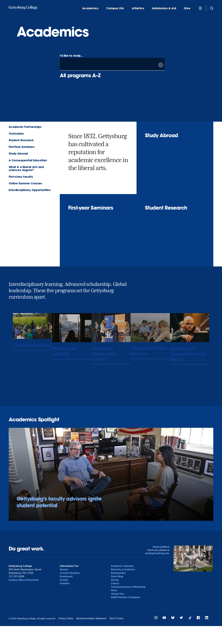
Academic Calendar (123, 584)
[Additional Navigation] (200, 8)
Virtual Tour (118, 612)
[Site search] (212, 8)
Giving (115, 598)
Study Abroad (18, 153)
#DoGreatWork (161, 565)
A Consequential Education (28, 160)
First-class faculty (21, 177)
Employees (66, 594)
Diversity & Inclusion (124, 587)
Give (187, 8)
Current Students (70, 591)
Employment (119, 591)
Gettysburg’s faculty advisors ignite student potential (59, 520)
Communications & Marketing (129, 605)
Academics (90, 8)
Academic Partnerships (25, 127)
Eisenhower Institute (69, 376)
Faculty (64, 598)
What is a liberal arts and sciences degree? (26, 168)
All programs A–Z (80, 75)
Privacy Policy (66, 636)
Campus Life (115, 8)
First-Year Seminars (22, 147)
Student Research (21, 140)
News (114, 608)
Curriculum (16, 133)
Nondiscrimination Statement (90, 636)
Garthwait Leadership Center (111, 355)
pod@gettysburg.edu (157, 571)
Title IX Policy (114, 636)
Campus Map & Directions (24, 598)
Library (115, 601)
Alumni (64, 587)
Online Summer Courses (25, 183)
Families (65, 601)
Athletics (138, 8)
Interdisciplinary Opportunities (30, 190)
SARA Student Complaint (126, 615)
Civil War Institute (27, 349)
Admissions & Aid (164, 8)
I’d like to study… (71, 56)
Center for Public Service (145, 379)
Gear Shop (117, 594)
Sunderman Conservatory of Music (183, 358)
